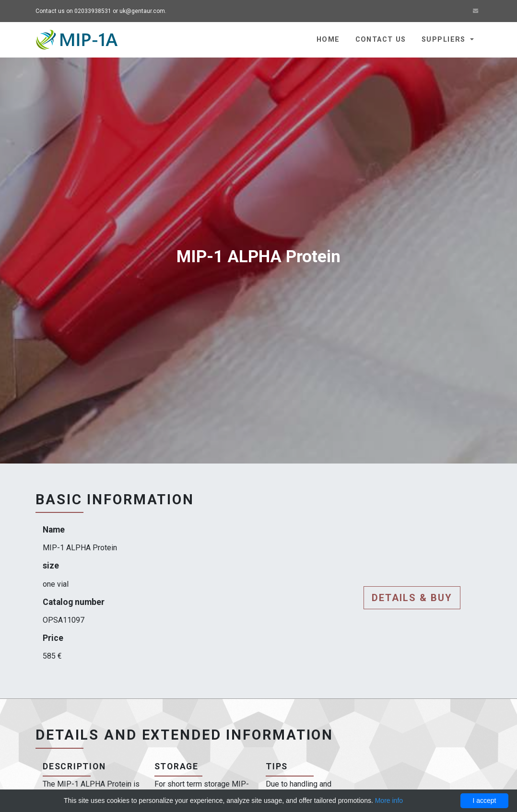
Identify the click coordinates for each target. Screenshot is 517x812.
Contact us (381, 40)
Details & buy (412, 598)
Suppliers (445, 40)
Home (328, 40)
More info (389, 800)
